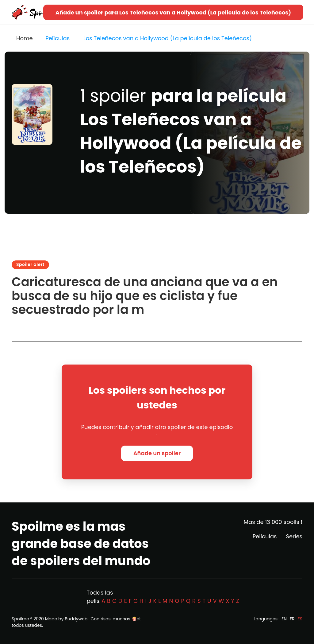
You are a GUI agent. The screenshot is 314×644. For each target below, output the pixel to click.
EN (284, 619)
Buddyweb (76, 619)
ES (300, 619)
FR (292, 619)
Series (294, 536)
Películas (265, 536)
